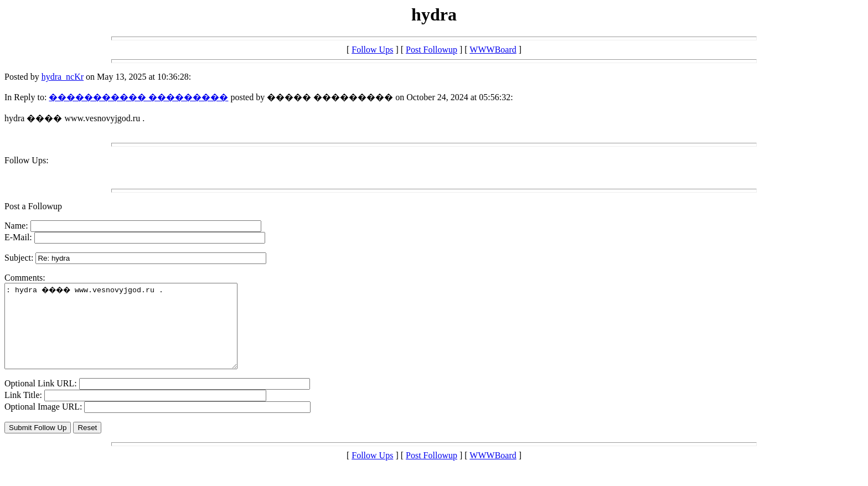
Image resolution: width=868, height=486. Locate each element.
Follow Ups (372, 50)
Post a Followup (33, 206)
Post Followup (432, 50)
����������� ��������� (138, 97)
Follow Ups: (27, 160)
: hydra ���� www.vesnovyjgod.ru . (135, 334)
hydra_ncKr (63, 77)
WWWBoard (493, 50)
